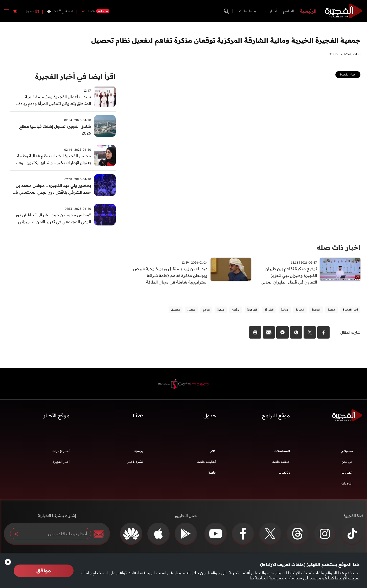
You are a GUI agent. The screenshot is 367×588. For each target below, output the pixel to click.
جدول (29, 11)
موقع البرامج (276, 416)
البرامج (289, 11)
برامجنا (138, 451)
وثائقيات (284, 473)
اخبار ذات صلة (339, 247)
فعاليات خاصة (207, 462)
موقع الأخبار (56, 416)
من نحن (347, 462)
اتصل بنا (347, 473)
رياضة (212, 473)
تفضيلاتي (347, 451)
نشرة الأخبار (135, 462)
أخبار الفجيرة (61, 462)
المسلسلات (249, 11)
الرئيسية (308, 11)
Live (138, 416)
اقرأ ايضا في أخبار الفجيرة (75, 76)
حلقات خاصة (281, 462)
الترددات (347, 484)
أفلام (213, 451)
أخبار (273, 11)
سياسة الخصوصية (285, 578)
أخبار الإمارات (61, 451)
